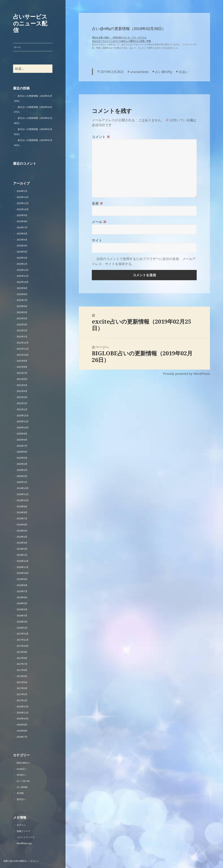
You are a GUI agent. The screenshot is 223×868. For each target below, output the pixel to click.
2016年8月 (22, 731)
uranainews (139, 72)
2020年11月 (23, 421)
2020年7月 (22, 446)
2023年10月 (23, 209)
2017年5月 (22, 676)
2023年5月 (22, 240)
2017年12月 (23, 634)
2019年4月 (22, 537)
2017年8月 (22, 658)
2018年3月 (22, 616)
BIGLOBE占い (24, 763)
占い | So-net (23, 781)
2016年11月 (23, 713)
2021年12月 (23, 343)
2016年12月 (23, 707)
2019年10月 (23, 500)
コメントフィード (26, 837)
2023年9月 (22, 215)
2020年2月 (22, 476)
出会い (184, 72)
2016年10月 (23, 719)
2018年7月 (22, 591)
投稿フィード (24, 831)
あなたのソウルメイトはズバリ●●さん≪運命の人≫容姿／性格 (122, 41)
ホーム (17, 47)
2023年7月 (22, 227)
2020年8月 (22, 440)
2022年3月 (22, 325)
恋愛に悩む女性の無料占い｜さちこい (21, 861)
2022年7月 (22, 300)
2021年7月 (22, 373)
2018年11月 (23, 567)
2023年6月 (22, 234)
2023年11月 (23, 203)
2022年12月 (23, 270)
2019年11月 (23, 494)
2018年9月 (22, 579)
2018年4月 (22, 609)
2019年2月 (22, 549)
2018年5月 (22, 603)
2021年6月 (22, 379)
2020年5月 (22, 458)
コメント (101, 137)
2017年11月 (23, 640)
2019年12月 (23, 488)
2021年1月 (22, 409)
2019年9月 (22, 506)
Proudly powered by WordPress (186, 374)
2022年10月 (23, 282)
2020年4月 (22, 464)
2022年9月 (22, 288)
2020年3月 (22, 470)
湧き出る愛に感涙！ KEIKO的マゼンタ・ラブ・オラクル (119, 37)
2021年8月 (22, 367)
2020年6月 (22, 452)
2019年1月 (22, 555)
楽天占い (21, 799)
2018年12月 (23, 561)
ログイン (21, 825)
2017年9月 (22, 652)
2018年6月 (22, 597)
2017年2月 (22, 694)
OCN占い (21, 775)
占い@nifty (22, 787)
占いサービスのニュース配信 (30, 23)
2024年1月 (22, 191)
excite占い (22, 769)
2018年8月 (22, 585)
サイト (97, 240)
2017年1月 (22, 700)
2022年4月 (22, 318)
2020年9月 (22, 434)
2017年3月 (22, 688)
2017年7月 (22, 664)
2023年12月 (23, 197)
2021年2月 (22, 403)
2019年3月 (22, 543)
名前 (97, 203)
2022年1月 (22, 337)
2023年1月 (22, 264)
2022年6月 (22, 306)
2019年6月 (22, 525)
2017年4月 (22, 682)
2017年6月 (22, 670)
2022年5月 (22, 312)
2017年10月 (23, 646)
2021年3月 (22, 397)
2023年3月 (22, 252)
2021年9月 (22, 361)
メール (99, 222)
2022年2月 (22, 330)
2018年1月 (22, 628)
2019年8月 (22, 512)
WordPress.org (24, 843)
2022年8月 (22, 294)
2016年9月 (22, 725)
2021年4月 (22, 391)
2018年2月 (22, 622)
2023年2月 (22, 258)
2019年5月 (22, 531)
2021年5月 (22, 385)
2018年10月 (23, 573)
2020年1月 (22, 482)
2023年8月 (22, 221)
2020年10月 (23, 428)
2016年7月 (22, 737)
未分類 (20, 793)
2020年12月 (23, 416)
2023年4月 (22, 246)
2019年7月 (22, 519)
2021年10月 (23, 355)
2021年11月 (23, 349)
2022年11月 (23, 276)
